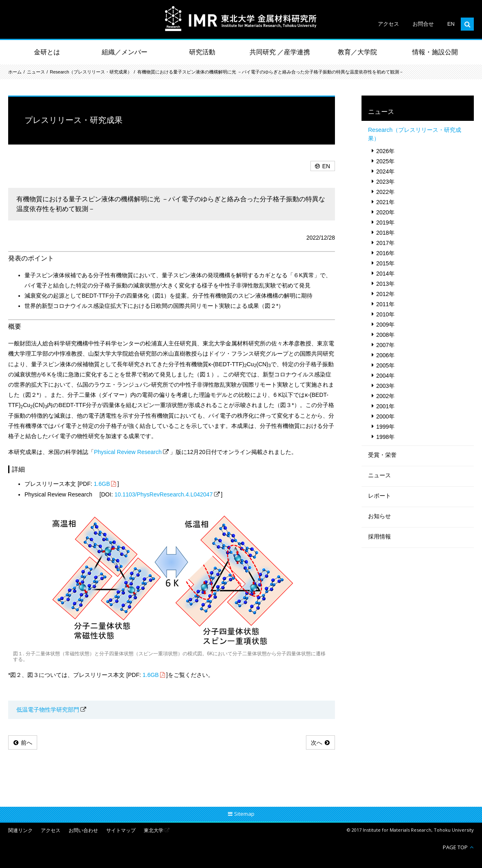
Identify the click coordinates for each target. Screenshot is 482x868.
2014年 (385, 274)
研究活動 (202, 52)
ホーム (15, 72)
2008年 (385, 335)
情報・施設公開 (435, 52)
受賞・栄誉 (382, 455)
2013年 (385, 284)
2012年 (385, 294)
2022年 (385, 192)
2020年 (385, 212)
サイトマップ (121, 831)
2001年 (385, 406)
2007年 (385, 345)
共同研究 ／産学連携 (280, 52)
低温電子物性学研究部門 (48, 710)
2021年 (385, 202)
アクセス (388, 24)
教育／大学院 (357, 52)
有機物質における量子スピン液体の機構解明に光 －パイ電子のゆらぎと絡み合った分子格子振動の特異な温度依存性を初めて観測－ (270, 72)
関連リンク (20, 831)
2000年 (385, 416)
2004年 (385, 376)
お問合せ (423, 24)
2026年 (385, 151)
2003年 (385, 386)
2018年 (385, 233)
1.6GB (102, 484)
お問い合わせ (83, 831)
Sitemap (244, 814)
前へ (27, 743)
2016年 (385, 253)
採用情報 (379, 536)
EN (451, 24)
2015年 (385, 263)
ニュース (36, 72)
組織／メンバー (125, 52)
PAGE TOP (455, 847)
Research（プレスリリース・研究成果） (91, 72)
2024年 (385, 171)
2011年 (385, 304)
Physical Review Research (128, 452)
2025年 (385, 161)
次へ (317, 743)
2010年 (385, 314)
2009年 (385, 325)
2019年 (385, 223)
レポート (379, 496)
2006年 (385, 355)
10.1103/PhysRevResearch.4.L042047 (164, 494)
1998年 (385, 437)
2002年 (385, 396)
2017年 (385, 243)
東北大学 (154, 831)
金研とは (47, 52)
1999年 (385, 427)
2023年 (385, 182)
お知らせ (379, 516)
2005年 (385, 365)
